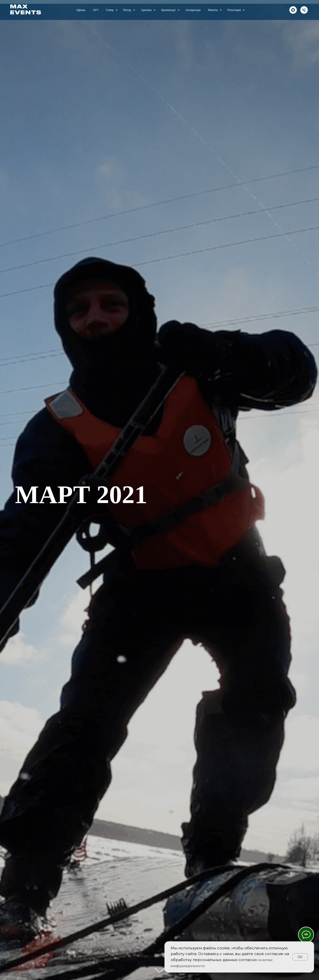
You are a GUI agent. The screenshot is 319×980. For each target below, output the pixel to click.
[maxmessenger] (293, 10)
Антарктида (193, 10)
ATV (96, 10)
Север (110, 10)
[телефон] (304, 10)
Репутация (235, 10)
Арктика (147, 10)
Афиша (81, 10)
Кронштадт (169, 10)
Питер (128, 10)
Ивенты (213, 10)
